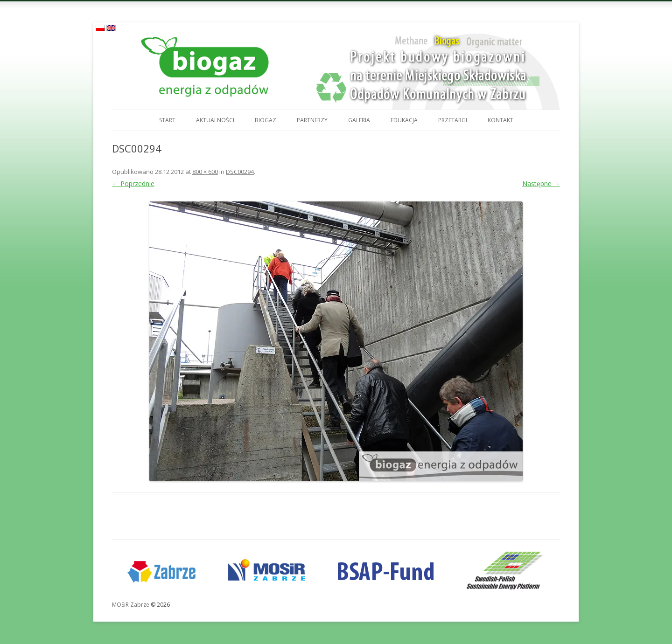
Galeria (359, 120)
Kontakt (500, 120)
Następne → (541, 184)
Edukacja (404, 120)
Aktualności (215, 120)
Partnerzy (312, 120)
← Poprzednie (133, 184)
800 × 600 (205, 172)
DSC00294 (240, 172)
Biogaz (266, 120)
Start (167, 120)
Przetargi (453, 120)
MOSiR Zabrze (131, 605)
